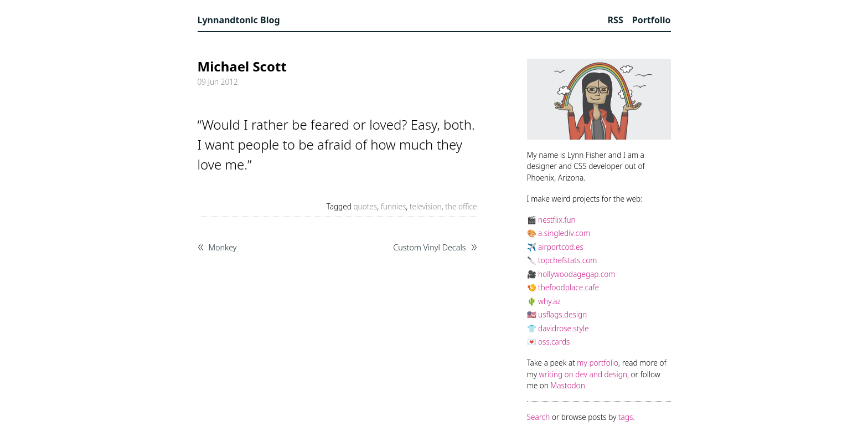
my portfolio (598, 363)
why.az (549, 301)
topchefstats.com (567, 260)
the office (461, 206)
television (426, 206)
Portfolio (652, 20)
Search (539, 417)
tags (626, 417)
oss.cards (554, 342)
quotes (365, 206)
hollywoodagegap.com (577, 274)
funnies (394, 206)
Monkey (223, 248)
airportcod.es (561, 247)
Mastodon (567, 385)
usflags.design (562, 314)
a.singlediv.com (564, 233)
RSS (616, 20)
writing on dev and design (583, 374)
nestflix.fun (557, 220)
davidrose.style (563, 328)
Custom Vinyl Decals (429, 248)
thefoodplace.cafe (569, 287)
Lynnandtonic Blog (239, 20)
